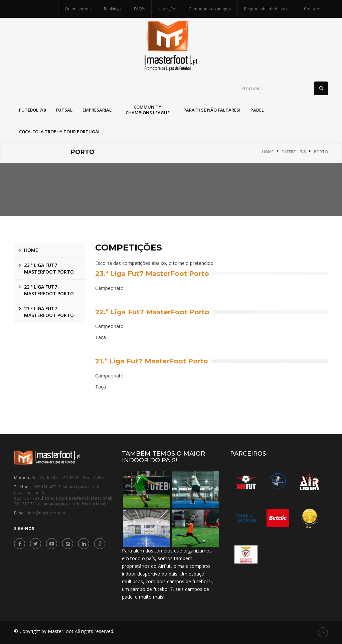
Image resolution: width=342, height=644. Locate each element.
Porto (321, 152)
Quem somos (78, 9)
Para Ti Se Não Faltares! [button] (212, 110)
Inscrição (167, 9)
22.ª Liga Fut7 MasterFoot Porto (49, 290)
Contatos (313, 9)
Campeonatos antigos (210, 9)
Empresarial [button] (97, 110)
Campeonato (109, 288)
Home (268, 152)
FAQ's (139, 9)
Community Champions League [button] (148, 110)
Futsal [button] (64, 110)
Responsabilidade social (267, 9)
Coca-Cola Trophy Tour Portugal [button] (60, 132)
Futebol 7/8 (294, 152)
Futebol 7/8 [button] (32, 110)
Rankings (112, 9)
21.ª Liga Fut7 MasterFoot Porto (49, 312)
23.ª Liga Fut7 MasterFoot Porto (49, 268)
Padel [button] (257, 110)
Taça (101, 338)
